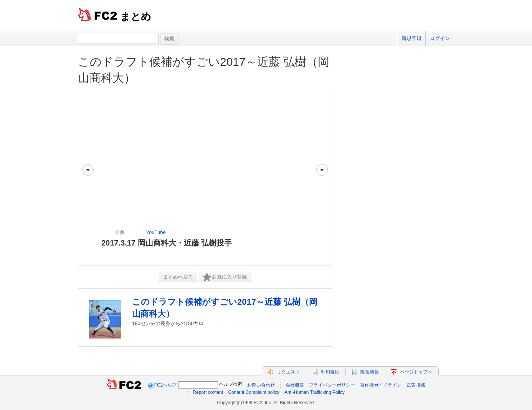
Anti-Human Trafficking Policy (315, 392)
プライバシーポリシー (332, 385)
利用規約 (330, 372)
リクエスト (288, 372)
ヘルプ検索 (231, 384)
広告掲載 (416, 385)
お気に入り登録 (225, 277)
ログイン (440, 38)
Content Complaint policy (254, 392)
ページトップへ (416, 372)
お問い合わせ (261, 385)
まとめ (136, 17)
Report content (208, 392)
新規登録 (411, 38)
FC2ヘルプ (166, 385)
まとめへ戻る (178, 277)
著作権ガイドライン (381, 385)
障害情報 (370, 372)
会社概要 (295, 385)
